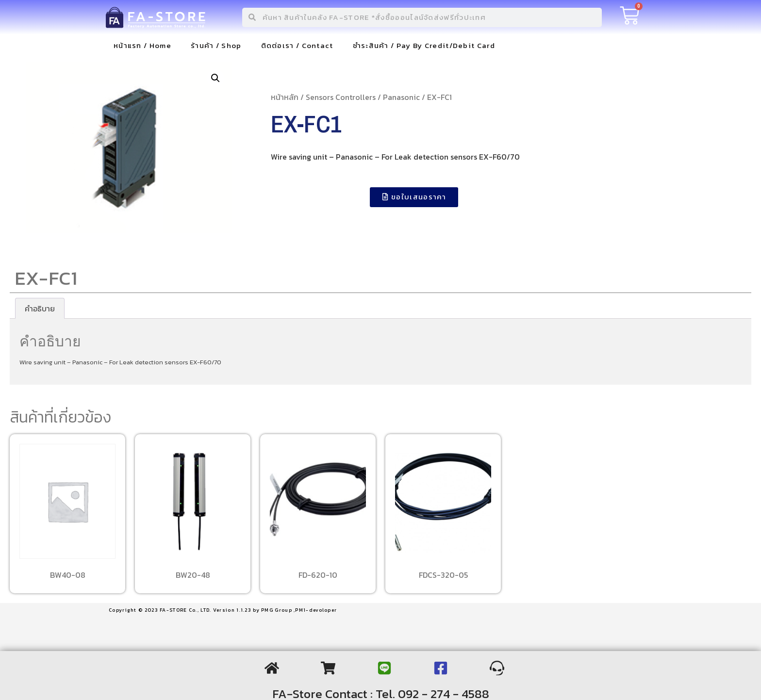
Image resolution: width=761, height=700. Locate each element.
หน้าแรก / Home (142, 45)
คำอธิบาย (40, 309)
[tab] (40, 309)
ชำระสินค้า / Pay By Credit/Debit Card (424, 45)
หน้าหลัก (285, 97)
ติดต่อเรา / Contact (297, 45)
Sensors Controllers (341, 97)
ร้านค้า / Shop (216, 45)
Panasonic (401, 97)
